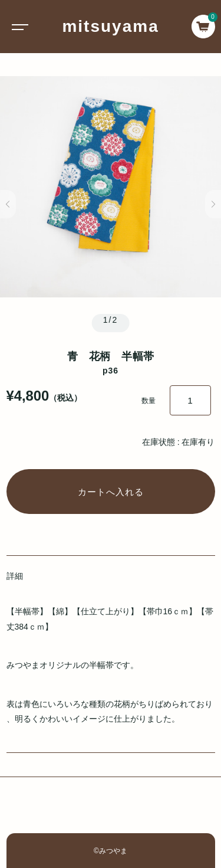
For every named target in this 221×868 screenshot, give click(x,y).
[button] (8, 204)
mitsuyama (110, 26)
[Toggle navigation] (18, 27)
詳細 (15, 576)
